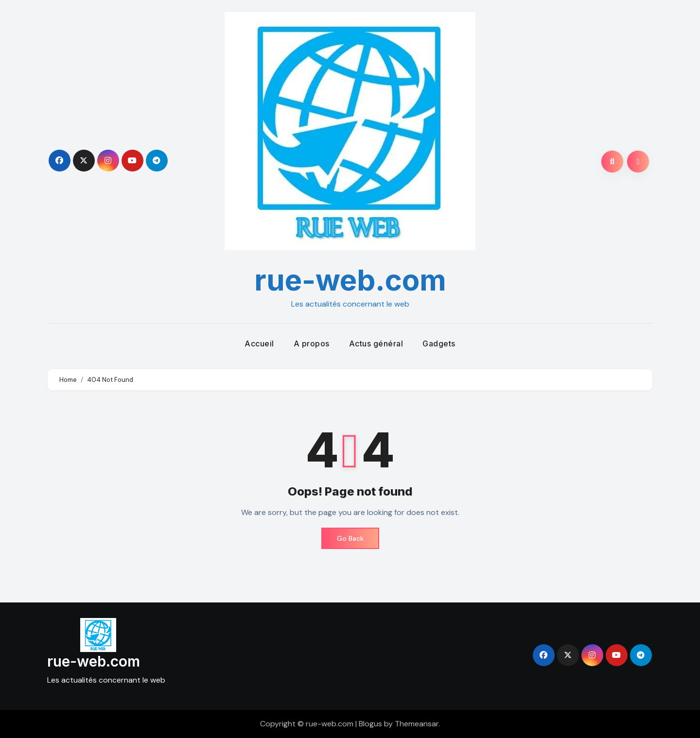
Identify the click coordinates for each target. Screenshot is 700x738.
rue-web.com (350, 280)
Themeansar (417, 724)
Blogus (370, 724)
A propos (312, 343)
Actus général (376, 343)
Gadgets (439, 343)
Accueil (259, 343)
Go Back (350, 538)
